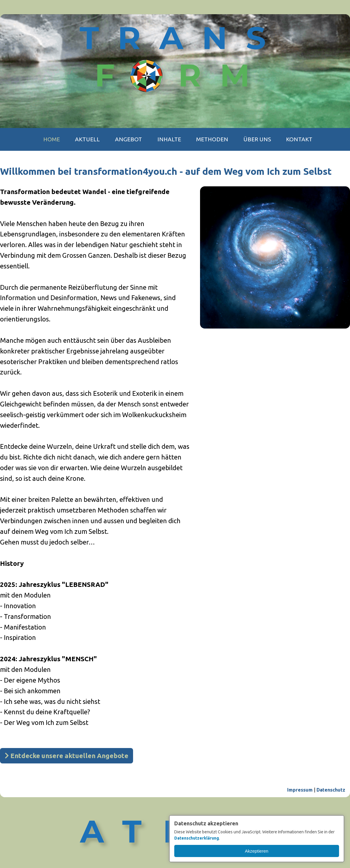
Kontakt (299, 139)
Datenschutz (331, 790)
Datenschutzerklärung (197, 838)
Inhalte (169, 139)
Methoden (212, 139)
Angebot (128, 139)
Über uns (257, 139)
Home (52, 139)
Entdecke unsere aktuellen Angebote (67, 756)
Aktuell (87, 139)
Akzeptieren (256, 851)
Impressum (300, 790)
